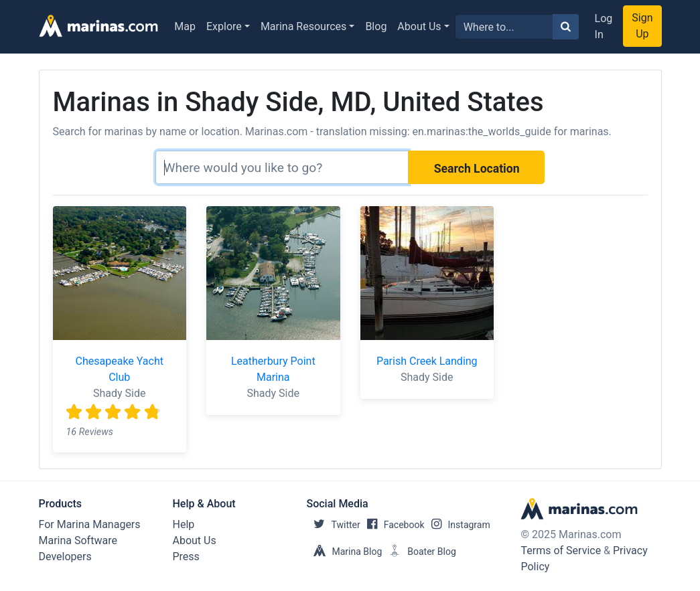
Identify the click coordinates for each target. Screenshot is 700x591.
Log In (604, 26)
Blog (376, 26)
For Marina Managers (90, 524)
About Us (419, 26)
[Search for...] (504, 27)
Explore (224, 26)
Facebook (393, 525)
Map (185, 26)
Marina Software (78, 540)
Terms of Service (561, 551)
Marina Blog (345, 552)
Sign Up (642, 26)
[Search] (282, 167)
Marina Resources (303, 26)
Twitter (334, 525)
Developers (65, 557)
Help (184, 524)
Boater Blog (419, 552)
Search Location (477, 169)
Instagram (458, 525)
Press (186, 557)
